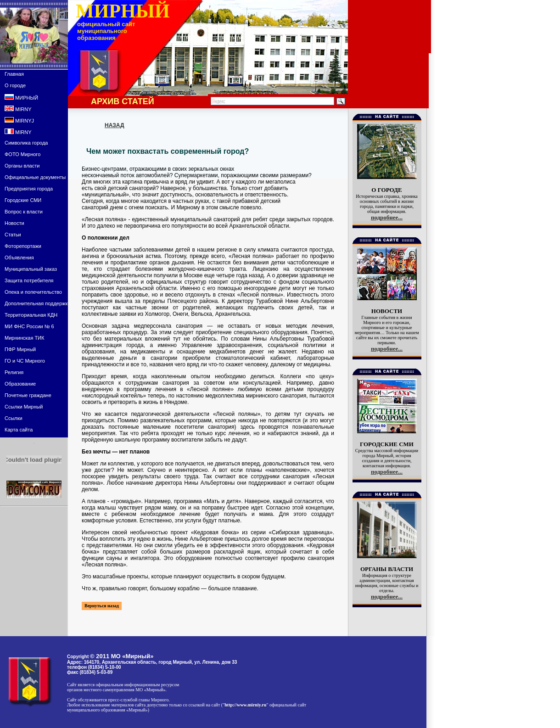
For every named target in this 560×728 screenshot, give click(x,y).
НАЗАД (115, 125)
